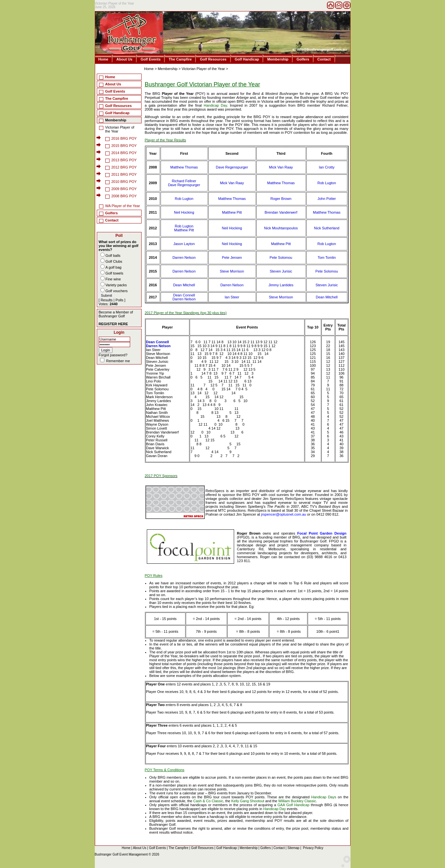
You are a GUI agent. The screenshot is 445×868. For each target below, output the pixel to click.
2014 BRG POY (124, 153)
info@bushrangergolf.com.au (322, 49)
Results (107, 300)
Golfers (303, 59)
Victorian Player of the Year (203, 69)
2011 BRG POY (124, 174)
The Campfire (180, 59)
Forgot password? (113, 355)
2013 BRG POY (124, 160)
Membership (278, 59)
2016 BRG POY (124, 138)
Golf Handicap (247, 59)
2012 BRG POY (124, 167)
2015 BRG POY (124, 146)
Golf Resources (213, 59)
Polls (119, 300)
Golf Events (151, 59)
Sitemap (293, 848)
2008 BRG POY (124, 196)
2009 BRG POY (124, 189)
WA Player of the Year (123, 206)
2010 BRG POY (124, 182)
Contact (324, 59)
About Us (124, 59)
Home (103, 59)
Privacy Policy (313, 848)
